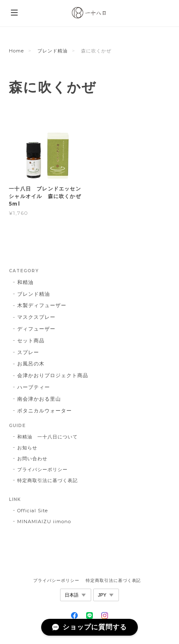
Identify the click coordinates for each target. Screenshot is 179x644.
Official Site (32, 511)
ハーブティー (34, 387)
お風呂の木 (31, 364)
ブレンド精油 (53, 51)
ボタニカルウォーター (45, 411)
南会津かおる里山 (39, 399)
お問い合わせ (32, 459)
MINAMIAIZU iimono (44, 521)
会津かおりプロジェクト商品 (53, 375)
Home (16, 51)
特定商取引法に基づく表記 (47, 480)
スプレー (28, 352)
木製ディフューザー (42, 305)
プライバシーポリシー (42, 469)
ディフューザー (36, 329)
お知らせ (27, 448)
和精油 (25, 282)
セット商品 (31, 340)
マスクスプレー (36, 317)
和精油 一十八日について (47, 437)
